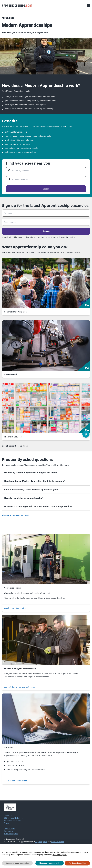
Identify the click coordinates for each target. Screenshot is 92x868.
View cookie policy (60, 855)
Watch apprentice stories (15, 608)
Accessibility (9, 831)
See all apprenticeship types (16, 446)
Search (46, 189)
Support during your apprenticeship (20, 687)
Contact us (8, 816)
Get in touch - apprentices (16, 781)
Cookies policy (10, 829)
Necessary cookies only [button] (50, 863)
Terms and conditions (12, 821)
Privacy (7, 823)
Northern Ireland (58, 842)
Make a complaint (11, 834)
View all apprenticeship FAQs (16, 515)
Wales (45, 842)
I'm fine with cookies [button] (77, 863)
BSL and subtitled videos (14, 818)
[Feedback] (86, 434)
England (39, 842)
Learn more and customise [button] (17, 863)
